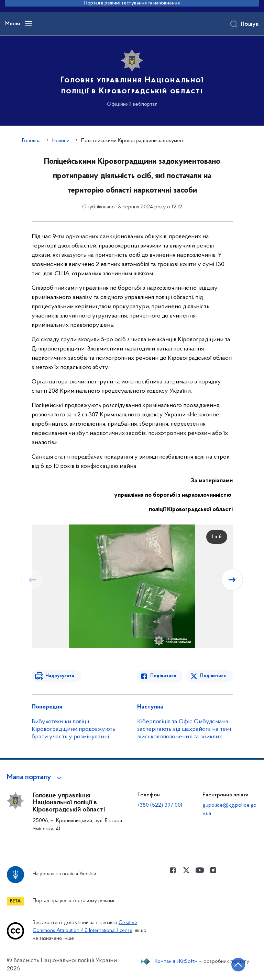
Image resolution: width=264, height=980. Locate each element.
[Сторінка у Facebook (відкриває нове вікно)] (173, 870)
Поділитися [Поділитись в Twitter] (213, 676)
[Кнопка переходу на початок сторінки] (238, 965)
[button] (35, 777)
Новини (61, 141)
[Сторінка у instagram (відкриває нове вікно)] (213, 870)
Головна (31, 141)
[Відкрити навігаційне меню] (29, 24)
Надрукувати (60, 676)
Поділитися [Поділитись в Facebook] (163, 676)
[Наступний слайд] (232, 580)
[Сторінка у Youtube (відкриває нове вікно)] (200, 870)
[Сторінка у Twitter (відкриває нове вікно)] (186, 870)
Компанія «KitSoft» (176, 961)
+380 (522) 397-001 (160, 805)
